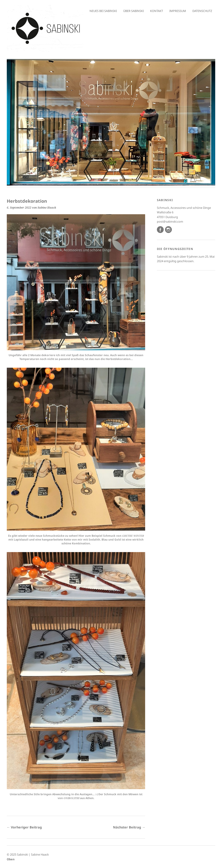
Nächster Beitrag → (129, 827)
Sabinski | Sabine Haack (33, 854)
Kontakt (157, 11)
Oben (11, 859)
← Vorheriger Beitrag (24, 827)
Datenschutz (202, 11)
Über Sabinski (133, 11)
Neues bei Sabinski (103, 11)
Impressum (178, 11)
